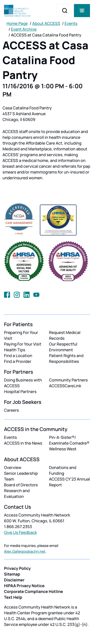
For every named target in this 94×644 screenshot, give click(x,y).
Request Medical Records (65, 335)
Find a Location (18, 356)
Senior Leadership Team (21, 476)
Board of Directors (21, 485)
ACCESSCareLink (65, 386)
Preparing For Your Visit (21, 335)
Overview (13, 467)
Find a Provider (18, 361)
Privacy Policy (17, 568)
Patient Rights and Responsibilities (66, 358)
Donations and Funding (63, 470)
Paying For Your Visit (23, 344)
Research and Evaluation (17, 493)
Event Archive (24, 29)
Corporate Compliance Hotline (33, 591)
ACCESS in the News (23, 443)
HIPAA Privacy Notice (24, 586)
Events (71, 23)
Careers (11, 410)
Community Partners (69, 380)
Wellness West (63, 449)
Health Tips (15, 350)
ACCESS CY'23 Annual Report (70, 482)
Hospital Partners (20, 392)
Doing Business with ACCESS (23, 383)
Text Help (13, 597)
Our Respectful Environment (63, 347)
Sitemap (12, 574)
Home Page (17, 23)
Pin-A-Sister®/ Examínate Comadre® (69, 440)
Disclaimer (14, 580)
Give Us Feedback (20, 532)
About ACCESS (46, 23)
